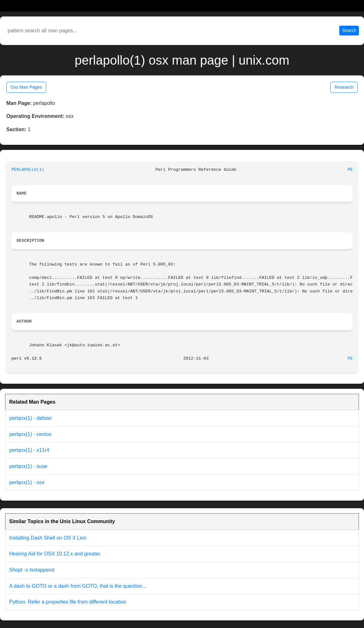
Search (349, 30)
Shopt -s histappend (32, 570)
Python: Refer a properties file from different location (68, 602)
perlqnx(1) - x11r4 (29, 450)
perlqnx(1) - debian (30, 418)
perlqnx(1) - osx (27, 482)
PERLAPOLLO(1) (28, 170)
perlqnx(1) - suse (28, 466)
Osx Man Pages (26, 87)
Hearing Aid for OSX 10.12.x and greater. (55, 554)
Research (344, 87)
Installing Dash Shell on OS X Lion (48, 538)
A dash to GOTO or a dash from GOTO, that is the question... (78, 586)
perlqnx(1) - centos (30, 434)
